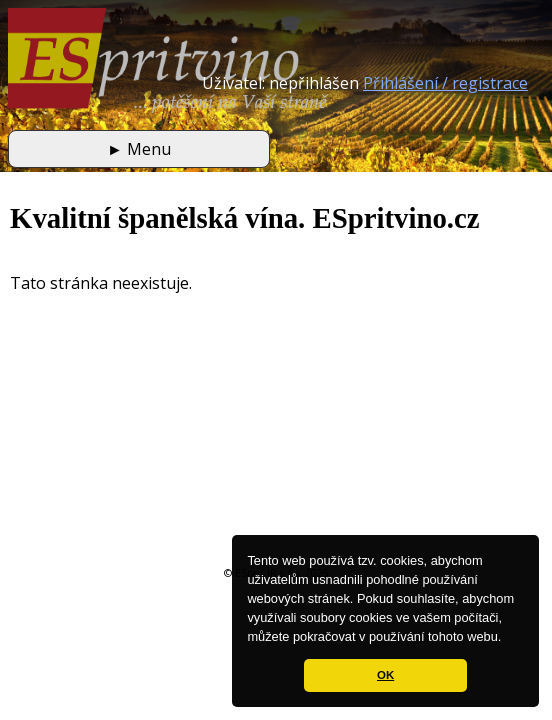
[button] (507, 638)
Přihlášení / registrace (445, 83)
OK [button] (385, 675)
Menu (139, 149)
